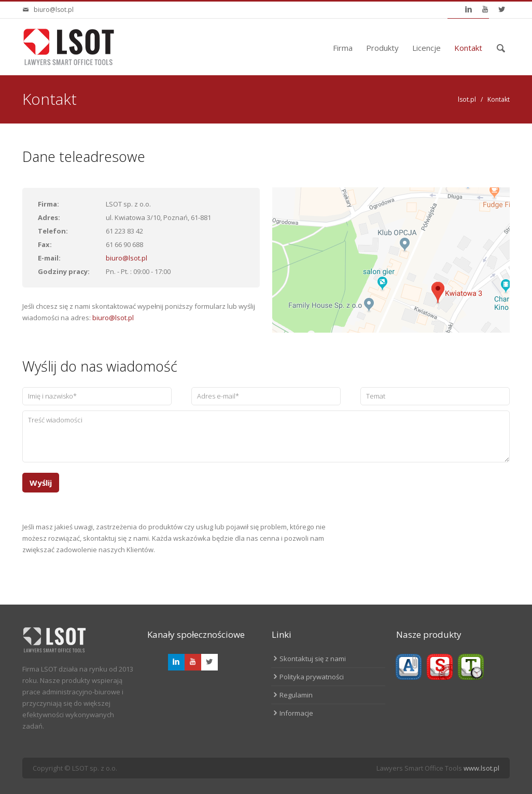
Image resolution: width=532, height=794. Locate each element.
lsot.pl (467, 99)
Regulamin (296, 695)
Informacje (296, 713)
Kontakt (468, 48)
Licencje (426, 48)
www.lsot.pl (481, 768)
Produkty (382, 48)
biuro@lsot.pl (54, 10)
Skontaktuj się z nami (313, 659)
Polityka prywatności (312, 677)
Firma (343, 48)
